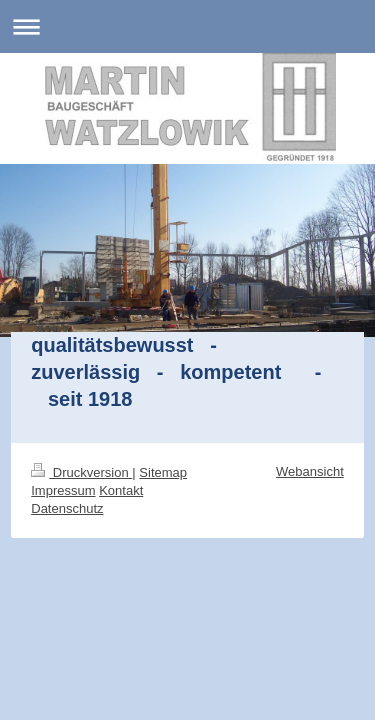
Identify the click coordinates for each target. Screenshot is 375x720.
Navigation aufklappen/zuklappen (187, 26)
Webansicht (310, 471)
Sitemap (163, 472)
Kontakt (121, 490)
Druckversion (81, 472)
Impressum (63, 490)
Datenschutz (67, 508)
